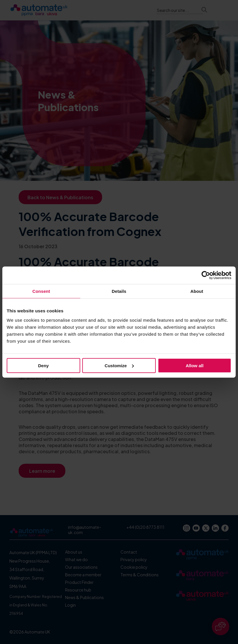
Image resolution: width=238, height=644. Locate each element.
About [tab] (197, 291)
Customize (119, 365)
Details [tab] (119, 291)
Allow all (195, 365)
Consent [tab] (41, 291)
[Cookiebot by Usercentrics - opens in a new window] (206, 275)
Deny (43, 365)
